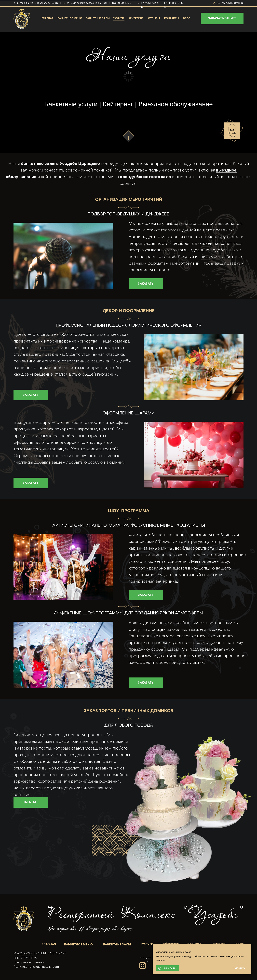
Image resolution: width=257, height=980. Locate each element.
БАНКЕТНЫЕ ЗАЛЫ (98, 18)
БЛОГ (187, 18)
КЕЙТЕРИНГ (136, 18)
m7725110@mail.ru (233, 3)
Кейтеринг (119, 104)
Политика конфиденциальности (36, 967)
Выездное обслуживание (176, 104)
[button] (222, 19)
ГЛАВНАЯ (47, 18)
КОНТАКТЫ (172, 18)
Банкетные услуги (71, 104)
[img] (24, 918)
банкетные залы (38, 164)
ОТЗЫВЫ (154, 18)
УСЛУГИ (119, 18)
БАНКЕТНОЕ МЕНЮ (70, 18)
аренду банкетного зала (146, 177)
